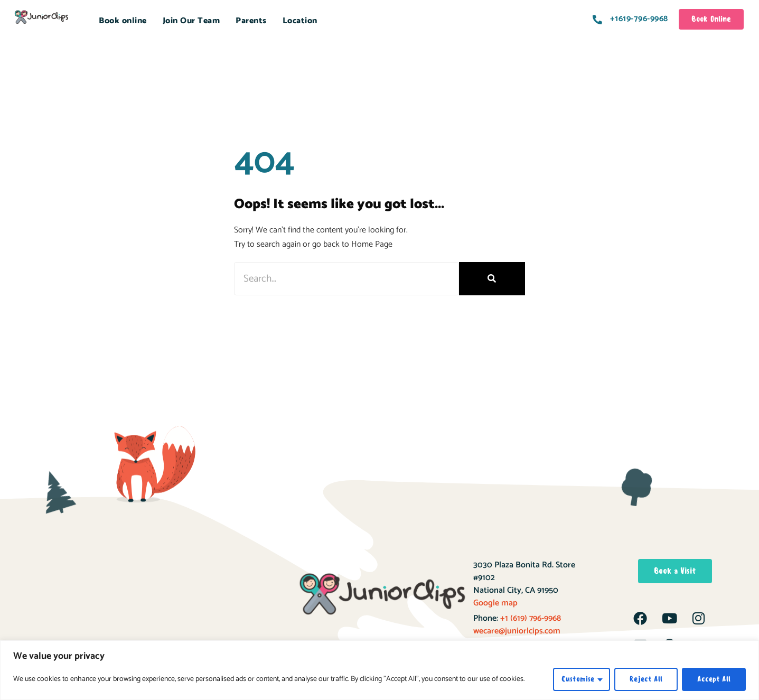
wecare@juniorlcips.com (517, 631)
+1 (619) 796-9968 (530, 618)
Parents (251, 21)
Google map (495, 603)
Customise (578, 679)
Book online (123, 21)
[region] (379, 670)
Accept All (714, 679)
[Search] (492, 279)
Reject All (646, 679)
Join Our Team (191, 21)
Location (300, 21)
